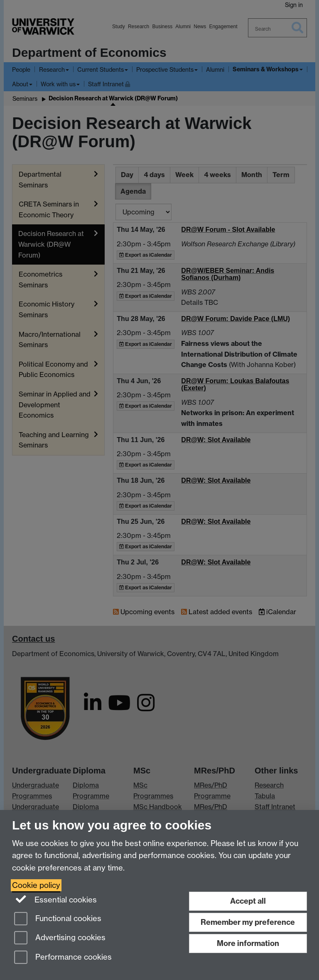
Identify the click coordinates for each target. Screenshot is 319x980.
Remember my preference (248, 922)
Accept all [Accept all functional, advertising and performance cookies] (248, 901)
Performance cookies (63, 958)
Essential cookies (55, 899)
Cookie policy (36, 885)
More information (248, 943)
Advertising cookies (60, 938)
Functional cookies (58, 919)
